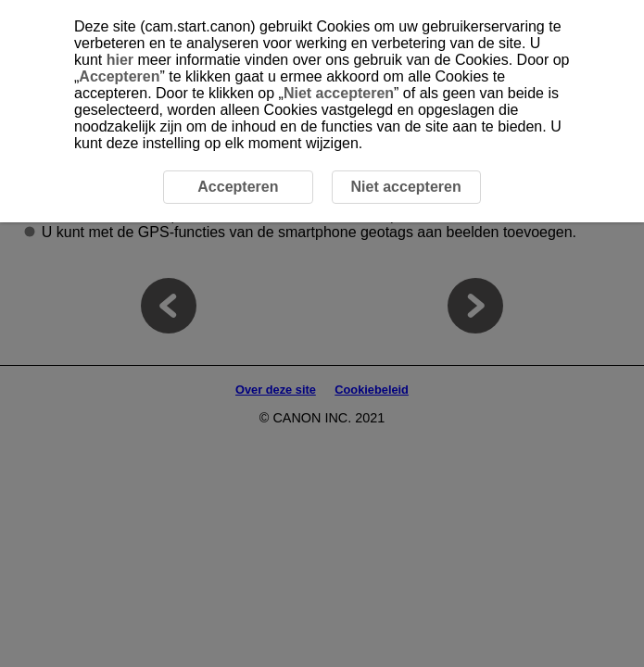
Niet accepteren (339, 93)
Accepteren (119, 76)
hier (120, 60)
